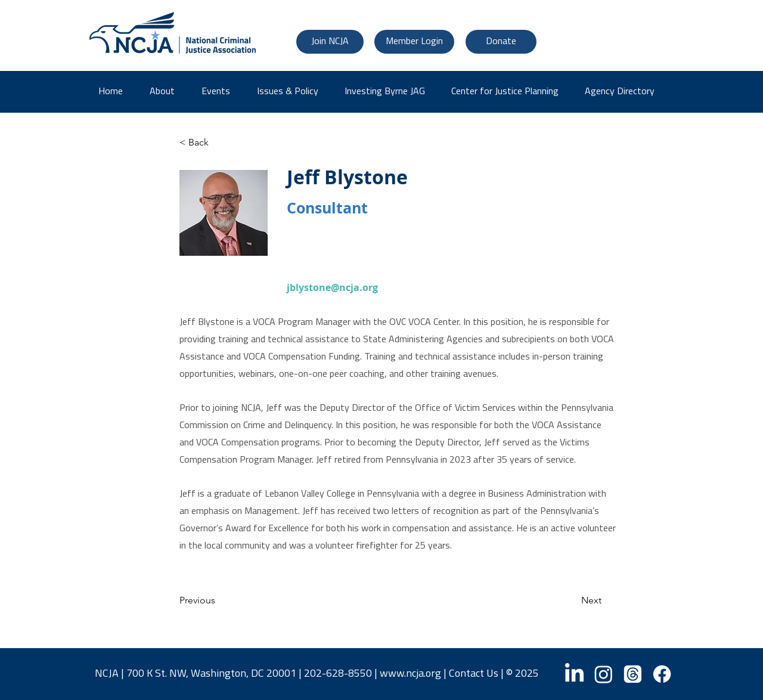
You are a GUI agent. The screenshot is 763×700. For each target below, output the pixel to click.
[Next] (572, 601)
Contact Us (474, 674)
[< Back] (219, 143)
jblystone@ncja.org (332, 287)
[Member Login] (414, 42)
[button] (624, 92)
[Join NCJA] (330, 42)
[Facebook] (662, 674)
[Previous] (219, 601)
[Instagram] (604, 674)
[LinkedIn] (574, 674)
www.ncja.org (410, 674)
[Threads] (633, 674)
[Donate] (501, 42)
